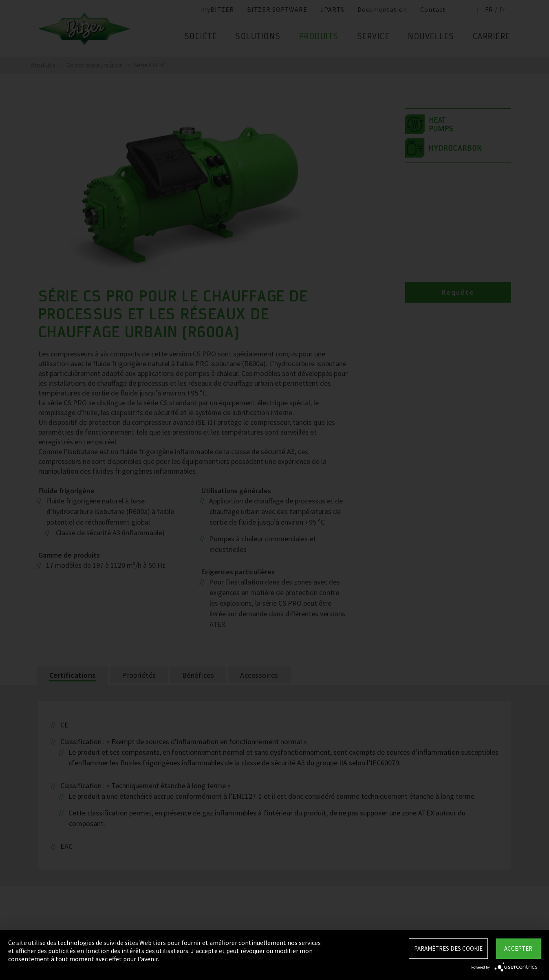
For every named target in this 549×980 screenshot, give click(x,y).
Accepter (518, 948)
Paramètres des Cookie (448, 948)
